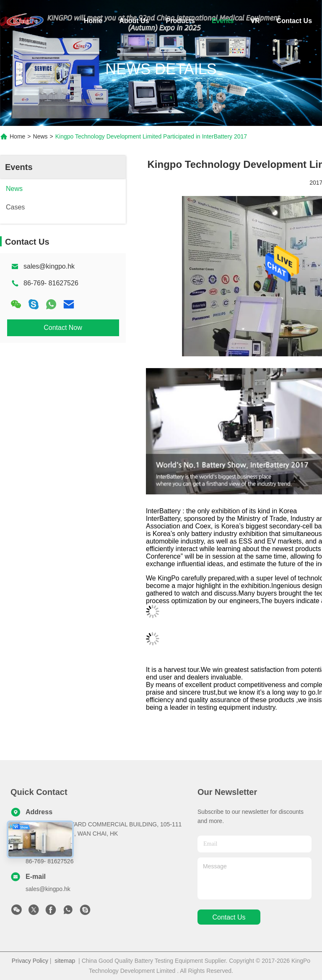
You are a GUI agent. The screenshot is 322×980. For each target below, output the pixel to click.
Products (180, 21)
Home (93, 21)
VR (255, 21)
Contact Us (294, 21)
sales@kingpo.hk (49, 266)
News (40, 136)
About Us (134, 21)
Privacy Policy (30, 961)
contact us (229, 917)
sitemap (65, 961)
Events (223, 21)
